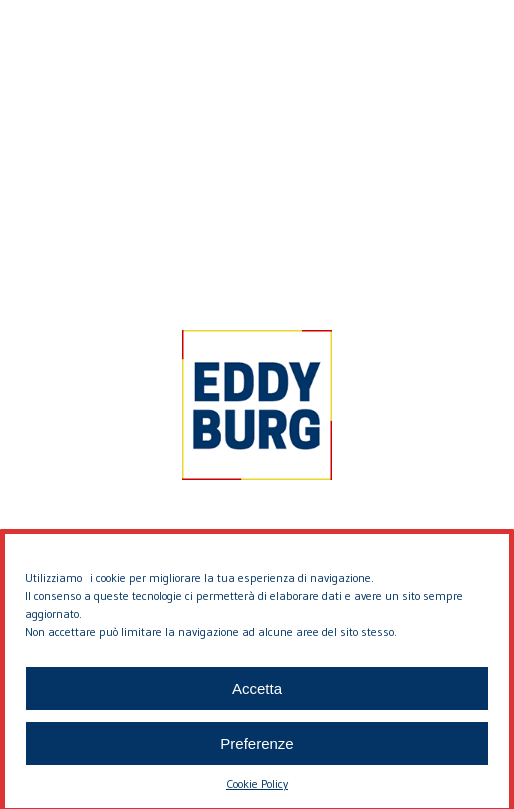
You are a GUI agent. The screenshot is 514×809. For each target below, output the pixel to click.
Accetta (257, 695)
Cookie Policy (257, 791)
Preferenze (256, 750)
